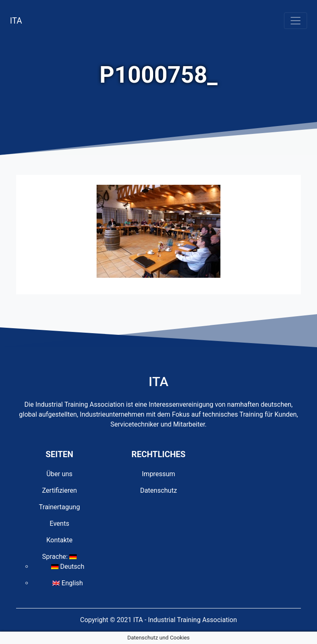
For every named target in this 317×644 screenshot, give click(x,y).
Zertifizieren (60, 490)
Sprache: (59, 557)
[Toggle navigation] (296, 21)
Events (59, 524)
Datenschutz (158, 490)
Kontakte (59, 540)
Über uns (59, 474)
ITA (16, 21)
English (68, 583)
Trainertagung (59, 507)
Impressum (159, 474)
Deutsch (68, 566)
